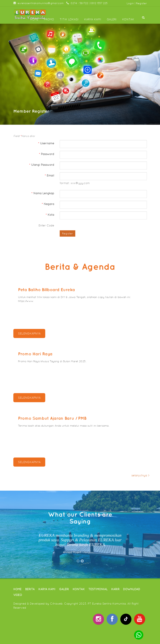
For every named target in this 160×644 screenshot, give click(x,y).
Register (141, 3)
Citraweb (56, 604)
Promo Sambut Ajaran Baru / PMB (54, 419)
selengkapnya (29, 333)
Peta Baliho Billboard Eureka (48, 290)
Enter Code (46, 225)
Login (130, 3)
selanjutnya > (141, 475)
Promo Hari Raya (38, 355)
